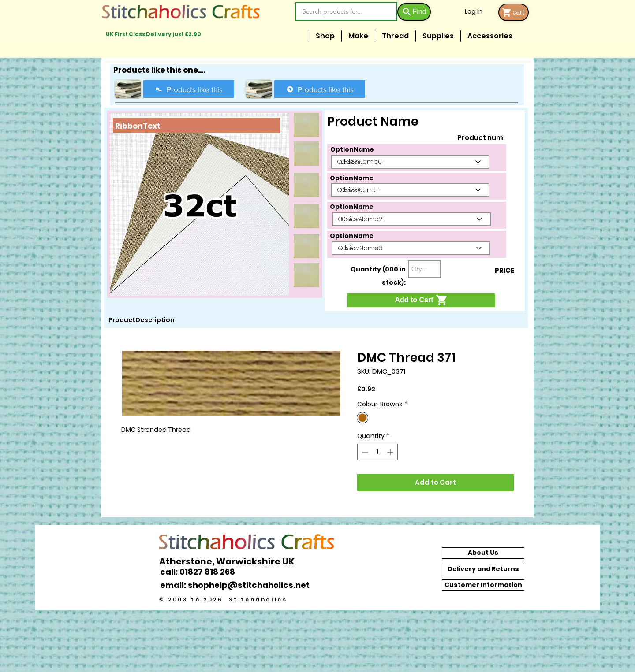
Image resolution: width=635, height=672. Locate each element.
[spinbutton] (377, 452)
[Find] (414, 12)
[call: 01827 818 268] (202, 572)
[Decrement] (364, 452)
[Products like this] (189, 89)
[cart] (514, 12)
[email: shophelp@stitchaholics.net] (237, 585)
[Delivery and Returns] (483, 569)
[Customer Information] (483, 585)
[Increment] (391, 452)
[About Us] (483, 553)
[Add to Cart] (421, 300)
